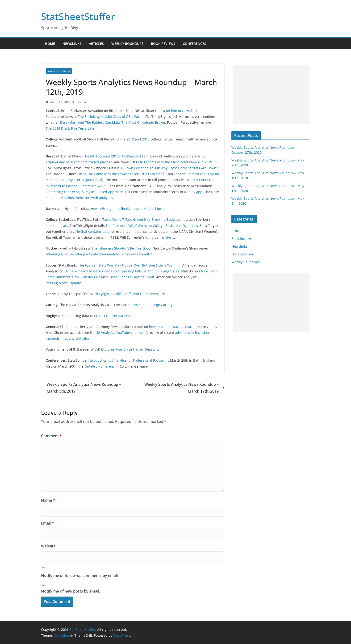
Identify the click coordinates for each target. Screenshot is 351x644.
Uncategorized (243, 254)
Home (50, 44)
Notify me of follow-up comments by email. (80, 576)
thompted (82, 102)
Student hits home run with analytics (84, 198)
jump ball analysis (160, 237)
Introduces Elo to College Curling (147, 305)
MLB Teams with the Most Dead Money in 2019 (175, 162)
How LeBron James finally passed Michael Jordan (129, 209)
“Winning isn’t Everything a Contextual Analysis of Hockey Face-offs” (99, 254)
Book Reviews (163, 44)
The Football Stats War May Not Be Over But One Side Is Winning (129, 265)
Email (47, 523)
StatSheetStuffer (78, 16)
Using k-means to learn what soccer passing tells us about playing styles (122, 271)
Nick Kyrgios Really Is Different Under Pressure (128, 294)
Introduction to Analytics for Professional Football (127, 360)
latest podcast (57, 226)
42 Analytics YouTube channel (120, 333)
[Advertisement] (271, 94)
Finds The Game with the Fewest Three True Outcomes (121, 174)
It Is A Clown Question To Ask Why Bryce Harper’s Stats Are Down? (166, 168)
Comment (51, 436)
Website (48, 546)
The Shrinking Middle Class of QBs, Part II (111, 117)
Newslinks (72, 44)
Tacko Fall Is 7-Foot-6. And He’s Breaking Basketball (142, 219)
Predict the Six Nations (112, 316)
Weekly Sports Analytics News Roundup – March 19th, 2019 (184, 388)
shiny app (195, 192)
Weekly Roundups (127, 44)
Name (48, 500)
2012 (130, 139)
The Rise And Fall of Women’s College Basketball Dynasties (152, 226)
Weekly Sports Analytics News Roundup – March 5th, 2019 (81, 388)
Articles (96, 44)
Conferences (194, 44)
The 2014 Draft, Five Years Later (71, 128)
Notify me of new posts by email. (71, 591)
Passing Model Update (63, 283)
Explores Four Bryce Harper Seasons (130, 349)
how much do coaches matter (172, 327)
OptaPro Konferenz (100, 366)
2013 (146, 139)
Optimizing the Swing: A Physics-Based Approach (85, 192)
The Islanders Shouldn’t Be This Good (121, 248)
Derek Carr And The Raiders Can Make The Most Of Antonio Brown (113, 122)
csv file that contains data (90, 231)
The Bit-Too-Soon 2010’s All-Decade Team (116, 156)
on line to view (178, 111)
